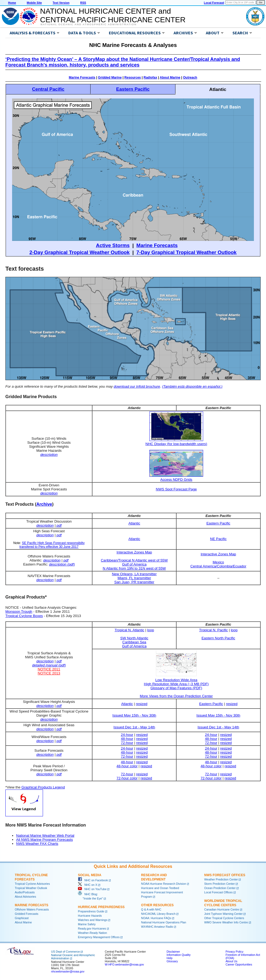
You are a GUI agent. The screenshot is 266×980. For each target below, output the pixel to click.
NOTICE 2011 (49, 669)
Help (170, 958)
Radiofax (150, 78)
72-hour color (127, 778)
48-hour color (127, 766)
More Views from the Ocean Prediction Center (176, 696)
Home (12, 3)
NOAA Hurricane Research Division (164, 884)
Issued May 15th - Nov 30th (134, 715)
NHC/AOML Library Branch (158, 914)
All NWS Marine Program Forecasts (44, 840)
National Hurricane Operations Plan (164, 922)
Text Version (61, 3)
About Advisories (25, 897)
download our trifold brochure (137, 386)
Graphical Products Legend (43, 787)
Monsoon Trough (19, 612)
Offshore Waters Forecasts (32, 909)
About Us (231, 961)
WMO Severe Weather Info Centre (226, 922)
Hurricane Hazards (90, 916)
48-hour (127, 739)
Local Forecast (214, 3)
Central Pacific (48, 89)
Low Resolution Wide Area (176, 678)
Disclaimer (173, 952)
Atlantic (134, 523)
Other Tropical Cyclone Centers (224, 918)
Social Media (90, 875)
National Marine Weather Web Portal (45, 836)
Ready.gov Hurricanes (92, 928)
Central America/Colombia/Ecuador (218, 566)
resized (142, 704)
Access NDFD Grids (176, 480)
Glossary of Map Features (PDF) (176, 688)
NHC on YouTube (92, 889)
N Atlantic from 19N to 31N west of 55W (134, 568)
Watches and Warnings (93, 920)
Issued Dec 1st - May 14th (134, 727)
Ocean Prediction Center (220, 888)
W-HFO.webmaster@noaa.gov (124, 964)
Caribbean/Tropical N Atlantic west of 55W (134, 560)
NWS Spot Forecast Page (176, 489)
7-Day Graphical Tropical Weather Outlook (187, 252)
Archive (44, 504)
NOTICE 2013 (49, 673)
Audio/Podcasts (25, 892)
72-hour (127, 743)
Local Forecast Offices (218, 892)
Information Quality (179, 955)
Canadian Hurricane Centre (222, 909)
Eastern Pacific (133, 89)
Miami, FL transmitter (134, 578)
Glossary (172, 961)
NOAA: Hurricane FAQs (156, 918)
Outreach (190, 78)
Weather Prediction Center (221, 879)
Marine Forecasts (82, 78)
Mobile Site (34, 3)
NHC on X (88, 885)
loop (151, 630)
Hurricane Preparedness (101, 907)
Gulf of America (134, 564)
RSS (83, 3)
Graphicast (22, 918)
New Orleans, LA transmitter (134, 574)
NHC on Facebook (93, 880)
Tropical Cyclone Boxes (24, 616)
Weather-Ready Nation (92, 933)
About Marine (170, 78)
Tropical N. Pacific (213, 630)
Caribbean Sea (134, 642)
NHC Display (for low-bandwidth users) (176, 444)
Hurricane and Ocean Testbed (160, 888)
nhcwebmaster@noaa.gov (68, 971)
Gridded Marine (110, 78)
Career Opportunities (239, 964)
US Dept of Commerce (65, 952)
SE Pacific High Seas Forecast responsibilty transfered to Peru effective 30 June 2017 (52, 545)
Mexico (218, 562)
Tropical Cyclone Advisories (32, 884)
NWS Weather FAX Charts (37, 844)
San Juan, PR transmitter (134, 582)
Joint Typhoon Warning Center (223, 914)
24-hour (127, 735)
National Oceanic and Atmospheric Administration (89, 24)
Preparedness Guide (91, 911)
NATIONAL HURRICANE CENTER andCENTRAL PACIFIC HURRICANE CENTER (113, 15)
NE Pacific (218, 539)
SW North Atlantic (134, 638)
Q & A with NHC (151, 909)
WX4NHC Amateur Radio (157, 927)
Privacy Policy (234, 952)
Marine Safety (87, 924)
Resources (133, 78)
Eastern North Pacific (218, 638)
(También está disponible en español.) (192, 386)
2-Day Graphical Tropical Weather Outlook (80, 252)
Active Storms (113, 245)
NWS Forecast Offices (225, 875)
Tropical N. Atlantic (129, 630)
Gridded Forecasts (27, 914)
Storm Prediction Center (220, 884)
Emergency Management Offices (99, 937)
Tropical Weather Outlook (31, 888)
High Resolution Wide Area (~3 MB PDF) (176, 684)
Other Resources (157, 905)
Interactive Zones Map (134, 552)
